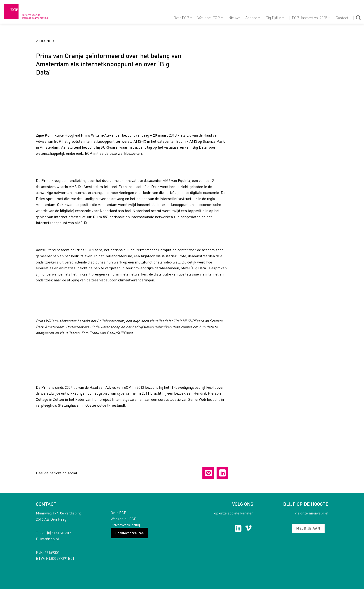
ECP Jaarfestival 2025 (311, 18)
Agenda (253, 18)
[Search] (358, 18)
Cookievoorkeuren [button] (130, 533)
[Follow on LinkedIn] (238, 529)
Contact (342, 18)
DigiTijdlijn (275, 18)
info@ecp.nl (50, 539)
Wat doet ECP (210, 18)
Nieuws (234, 18)
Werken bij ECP (124, 519)
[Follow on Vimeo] (248, 529)
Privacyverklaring (125, 525)
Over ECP (183, 18)
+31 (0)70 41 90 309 (55, 533)
